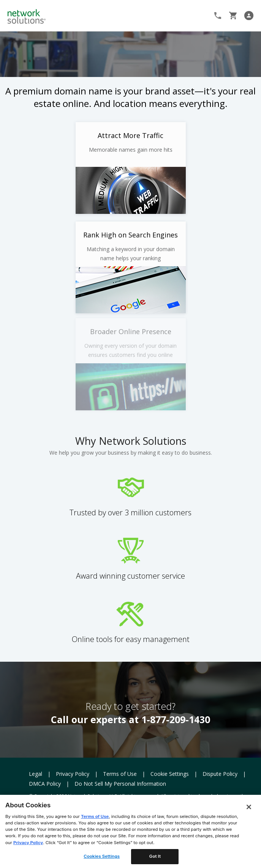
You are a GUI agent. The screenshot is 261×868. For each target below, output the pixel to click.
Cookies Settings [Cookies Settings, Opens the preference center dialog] (102, 856)
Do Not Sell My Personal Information (120, 784)
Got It (155, 856)
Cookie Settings (170, 774)
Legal (36, 774)
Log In (250, 16)
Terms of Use (120, 774)
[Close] (249, 807)
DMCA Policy (45, 784)
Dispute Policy (220, 774)
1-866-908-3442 (219, 16)
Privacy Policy (73, 774)
